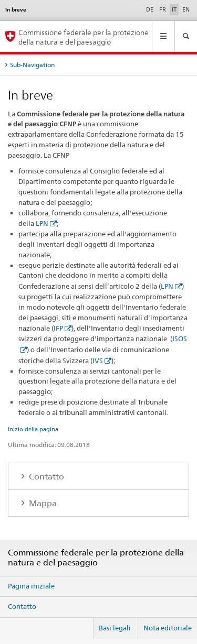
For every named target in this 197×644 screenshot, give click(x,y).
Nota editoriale (168, 628)
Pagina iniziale (31, 586)
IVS (98, 361)
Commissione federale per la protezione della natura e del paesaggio (84, 37)
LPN (42, 223)
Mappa (42, 503)
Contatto (45, 477)
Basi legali (115, 628)
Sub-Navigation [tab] (32, 65)
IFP (58, 328)
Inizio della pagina (33, 429)
